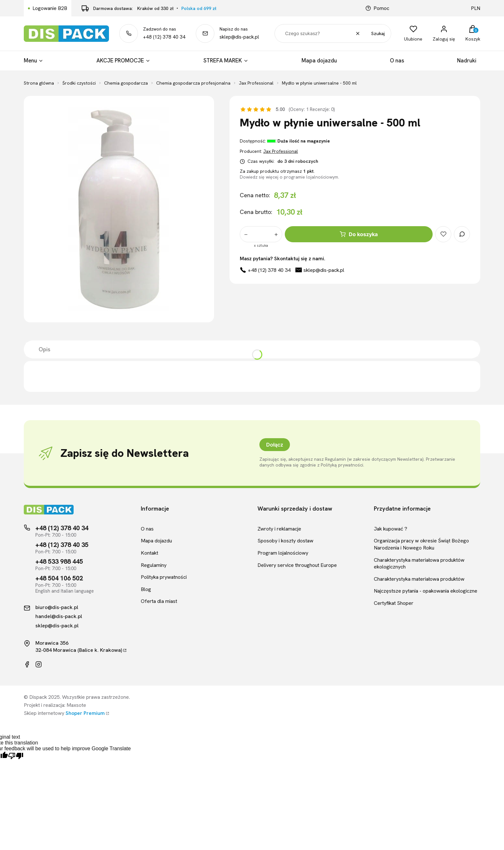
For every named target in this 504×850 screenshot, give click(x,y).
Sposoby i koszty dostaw (285, 541)
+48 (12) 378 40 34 (164, 37)
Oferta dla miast (159, 601)
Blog (146, 589)
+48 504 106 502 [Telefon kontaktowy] (59, 578)
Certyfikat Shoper (394, 603)
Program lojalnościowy (283, 553)
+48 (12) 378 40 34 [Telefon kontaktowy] (62, 528)
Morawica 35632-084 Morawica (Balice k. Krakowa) (79, 647)
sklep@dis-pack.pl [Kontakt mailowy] (57, 626)
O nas (147, 529)
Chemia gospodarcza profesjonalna (193, 83)
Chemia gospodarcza (126, 83)
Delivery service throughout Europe (297, 565)
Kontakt (149, 553)
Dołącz (275, 445)
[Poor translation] (16, 756)
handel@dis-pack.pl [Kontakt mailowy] (59, 616)
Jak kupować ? (391, 529)
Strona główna (39, 83)
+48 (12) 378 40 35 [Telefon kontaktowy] (62, 545)
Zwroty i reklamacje (279, 529)
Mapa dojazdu (156, 541)
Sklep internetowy (64, 713)
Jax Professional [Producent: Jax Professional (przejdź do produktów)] (281, 151)
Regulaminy (154, 565)
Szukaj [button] (378, 33)
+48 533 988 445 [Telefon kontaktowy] (59, 561)
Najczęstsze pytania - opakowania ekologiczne (426, 591)
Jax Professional (256, 83)
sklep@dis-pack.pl (239, 37)
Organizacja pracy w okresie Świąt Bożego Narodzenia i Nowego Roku (421, 544)
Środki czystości (79, 83)
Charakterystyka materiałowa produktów (419, 579)
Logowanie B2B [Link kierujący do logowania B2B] (50, 8)
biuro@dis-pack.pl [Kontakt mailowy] (57, 607)
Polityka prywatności (164, 577)
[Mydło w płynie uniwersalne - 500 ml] (119, 209)
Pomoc (377, 8)
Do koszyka (359, 234)
